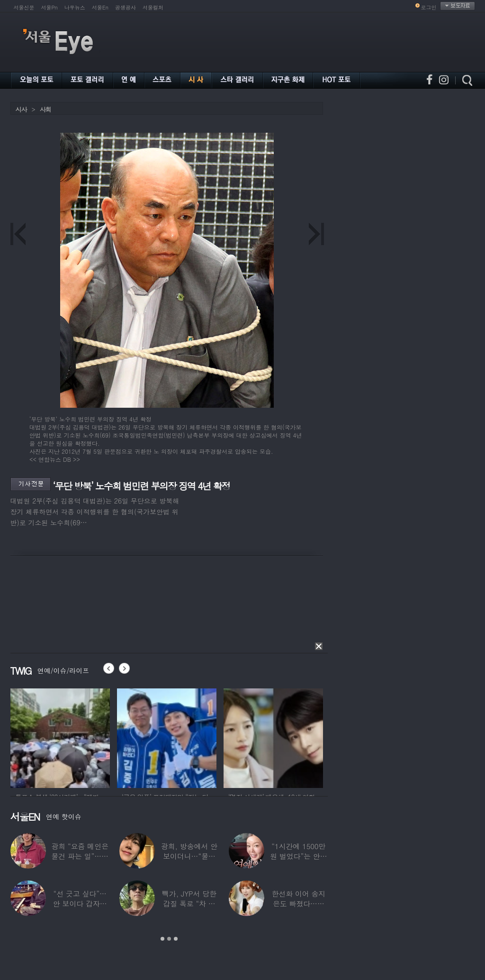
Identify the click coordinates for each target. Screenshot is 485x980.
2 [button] (169, 939)
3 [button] (176, 939)
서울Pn (49, 7)
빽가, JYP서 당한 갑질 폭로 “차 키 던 (189, 903)
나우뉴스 (75, 7)
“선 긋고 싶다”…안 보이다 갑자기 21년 (80, 903)
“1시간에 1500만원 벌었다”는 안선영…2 (298, 856)
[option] (60, 737)
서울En (100, 7)
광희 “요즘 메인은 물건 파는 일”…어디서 (80, 856)
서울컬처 (153, 7)
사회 (45, 109)
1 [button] (162, 939)
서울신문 (24, 7)
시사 (21, 109)
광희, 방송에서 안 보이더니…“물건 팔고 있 (189, 856)
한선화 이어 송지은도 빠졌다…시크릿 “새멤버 (298, 903)
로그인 (429, 7)
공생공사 (126, 7)
